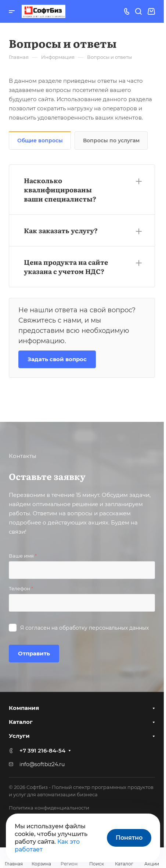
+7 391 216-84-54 (42, 750)
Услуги (19, 736)
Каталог (21, 722)
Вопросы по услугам (111, 140)
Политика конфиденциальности (49, 808)
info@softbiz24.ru (42, 764)
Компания (24, 708)
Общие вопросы (40, 140)
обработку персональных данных (104, 628)
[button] (82, 190)
